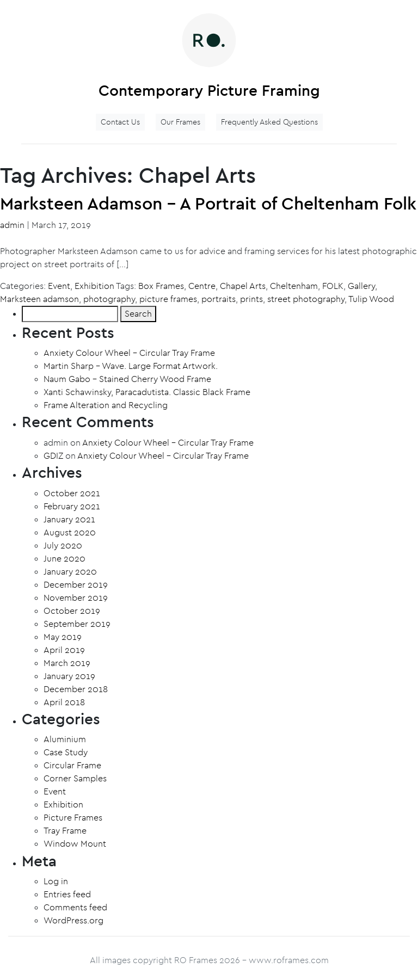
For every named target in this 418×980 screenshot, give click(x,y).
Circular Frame (72, 766)
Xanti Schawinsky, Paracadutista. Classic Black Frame (147, 392)
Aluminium (65, 739)
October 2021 (72, 494)
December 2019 (76, 585)
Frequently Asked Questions (269, 122)
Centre (202, 286)
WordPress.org (73, 921)
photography (109, 299)
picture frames (168, 299)
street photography (306, 299)
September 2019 (77, 624)
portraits (219, 299)
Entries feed (67, 895)
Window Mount (75, 844)
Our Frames (180, 122)
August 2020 (70, 533)
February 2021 (72, 507)
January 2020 (70, 572)
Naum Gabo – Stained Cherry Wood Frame (127, 379)
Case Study (66, 753)
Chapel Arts (243, 286)
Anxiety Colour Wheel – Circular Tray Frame (129, 353)
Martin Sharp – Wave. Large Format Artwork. (131, 366)
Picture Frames (73, 818)
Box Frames (161, 286)
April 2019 (64, 650)
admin (12, 225)
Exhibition (94, 286)
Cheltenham (294, 286)
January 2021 (69, 520)
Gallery (361, 286)
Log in (56, 882)
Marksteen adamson (39, 299)
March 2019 (67, 663)
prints (251, 299)
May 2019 (63, 637)
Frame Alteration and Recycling (106, 405)
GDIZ (53, 456)
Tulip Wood (371, 299)
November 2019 (76, 598)
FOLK (333, 286)
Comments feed (75, 908)
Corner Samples (75, 779)
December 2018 (76, 689)
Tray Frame (65, 831)
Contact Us (120, 122)
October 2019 (72, 611)
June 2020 (64, 559)
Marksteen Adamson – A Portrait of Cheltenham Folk (208, 204)
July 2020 (63, 546)
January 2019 (69, 676)
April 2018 (64, 702)
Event (59, 286)
